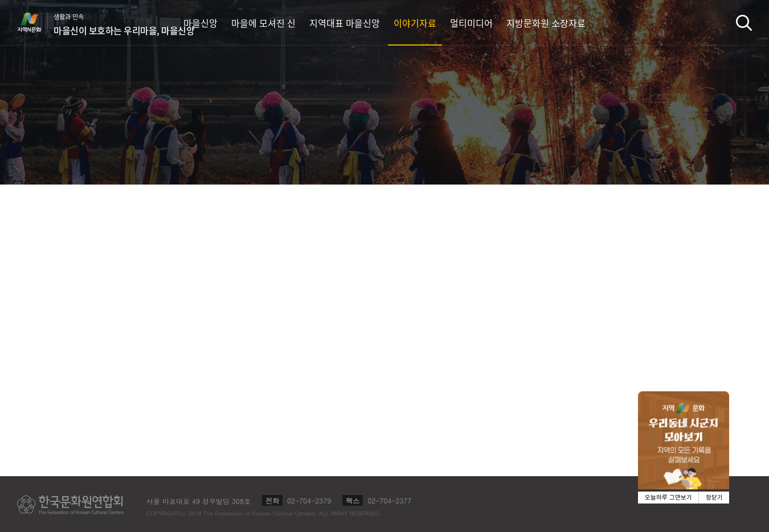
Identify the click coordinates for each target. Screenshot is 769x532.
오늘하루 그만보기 (668, 498)
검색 (744, 22)
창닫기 (714, 498)
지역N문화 (35, 22)
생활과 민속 (124, 24)
